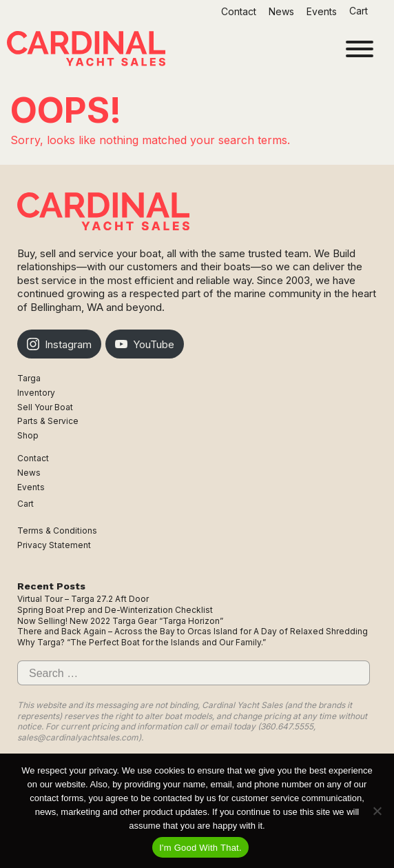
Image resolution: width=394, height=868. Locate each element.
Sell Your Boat (45, 407)
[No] (377, 811)
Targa (29, 378)
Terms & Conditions (57, 531)
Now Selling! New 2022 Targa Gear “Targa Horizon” (120, 621)
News (281, 11)
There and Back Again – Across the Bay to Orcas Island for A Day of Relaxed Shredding (193, 631)
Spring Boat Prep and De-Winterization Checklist (115, 610)
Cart (360, 11)
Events (322, 11)
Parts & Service (48, 421)
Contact (239, 11)
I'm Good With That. (200, 848)
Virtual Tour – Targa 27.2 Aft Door (83, 599)
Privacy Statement (54, 545)
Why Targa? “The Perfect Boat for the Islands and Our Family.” (142, 642)
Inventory (36, 393)
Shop (28, 435)
